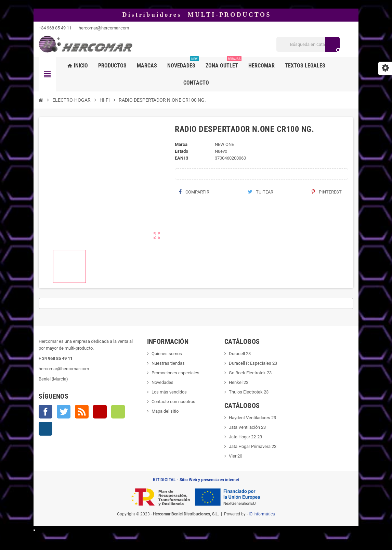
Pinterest (327, 192)
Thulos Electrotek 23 (249, 392)
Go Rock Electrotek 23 (250, 373)
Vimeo (118, 412)
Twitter (64, 412)
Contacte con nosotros (173, 402)
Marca (181, 144)
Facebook (45, 412)
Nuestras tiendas (168, 363)
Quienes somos (167, 354)
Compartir (194, 192)
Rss (82, 412)
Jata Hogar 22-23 (245, 437)
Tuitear (260, 192)
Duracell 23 (240, 354)
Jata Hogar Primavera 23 (253, 446)
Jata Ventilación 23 (247, 427)
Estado (181, 151)
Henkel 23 (239, 382)
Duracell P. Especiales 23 (253, 363)
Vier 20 (236, 456)
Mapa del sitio (165, 411)
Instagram (45, 429)
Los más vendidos (169, 392)
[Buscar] (308, 44)
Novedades (162, 382)
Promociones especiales (175, 373)
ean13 (181, 158)
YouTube (100, 412)
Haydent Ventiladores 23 (252, 418)
